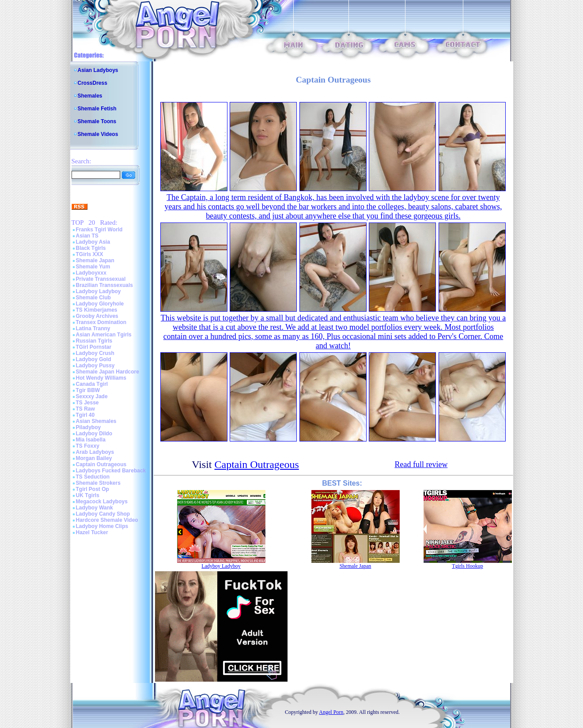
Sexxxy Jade (92, 396)
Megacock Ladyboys (102, 502)
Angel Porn (331, 712)
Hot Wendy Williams (101, 378)
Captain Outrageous (101, 464)
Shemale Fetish (97, 109)
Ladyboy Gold (94, 359)
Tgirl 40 (85, 415)
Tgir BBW (88, 390)
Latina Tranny (93, 328)
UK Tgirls (88, 495)
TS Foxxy (88, 446)
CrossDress (93, 83)
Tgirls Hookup (467, 566)
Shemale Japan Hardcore (108, 372)
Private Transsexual (101, 279)
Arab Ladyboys (95, 452)
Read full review (421, 464)
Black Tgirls (91, 248)
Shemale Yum (93, 267)
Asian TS (87, 236)
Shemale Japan (95, 260)
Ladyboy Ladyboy (98, 291)
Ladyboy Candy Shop (103, 514)
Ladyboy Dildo (94, 434)
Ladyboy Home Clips (102, 526)
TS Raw (85, 409)
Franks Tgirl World (99, 230)
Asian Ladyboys (98, 70)
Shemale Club (93, 298)
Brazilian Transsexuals (104, 285)
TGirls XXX (90, 254)
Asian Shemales (96, 421)
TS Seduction (93, 477)
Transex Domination (101, 322)
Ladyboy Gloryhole (100, 304)
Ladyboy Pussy (95, 366)
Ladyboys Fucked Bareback (111, 471)
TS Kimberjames (97, 310)
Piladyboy (89, 427)
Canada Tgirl (92, 384)
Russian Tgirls (94, 341)
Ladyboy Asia (93, 242)
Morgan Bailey (94, 458)
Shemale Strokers (98, 483)
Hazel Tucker (92, 532)
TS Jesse (87, 403)
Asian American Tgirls (104, 335)
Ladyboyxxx (91, 273)
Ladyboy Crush (95, 353)
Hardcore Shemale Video (107, 520)
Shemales (90, 96)
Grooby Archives (97, 316)
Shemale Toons (97, 121)
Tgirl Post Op (93, 489)
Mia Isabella (91, 440)
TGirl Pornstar (94, 347)
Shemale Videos (98, 134)
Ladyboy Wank (95, 508)
